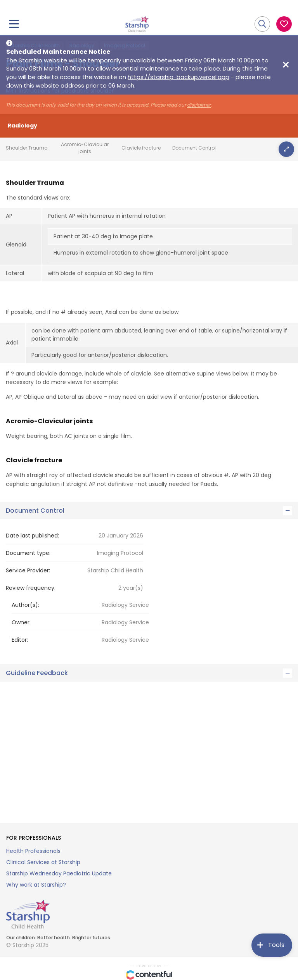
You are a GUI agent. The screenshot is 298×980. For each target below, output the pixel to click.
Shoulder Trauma (27, 148)
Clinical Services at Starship (43, 862)
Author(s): (25, 605)
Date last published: (32, 536)
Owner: (21, 622)
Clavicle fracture (141, 148)
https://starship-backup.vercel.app (178, 77)
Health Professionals (33, 851)
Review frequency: (31, 588)
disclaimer (199, 105)
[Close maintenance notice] (286, 65)
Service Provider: (28, 570)
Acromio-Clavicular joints (85, 148)
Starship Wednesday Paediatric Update (59, 873)
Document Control (194, 148)
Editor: (20, 640)
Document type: (28, 553)
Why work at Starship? (36, 885)
